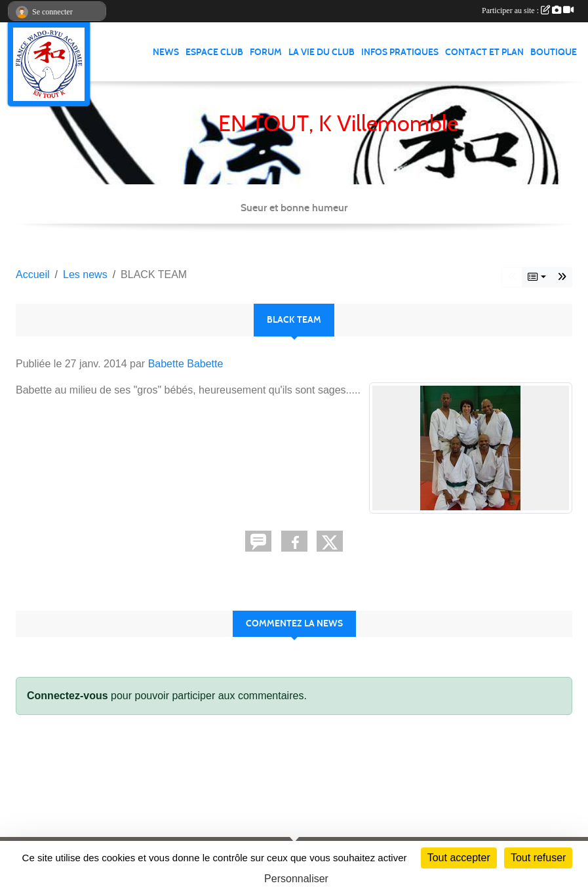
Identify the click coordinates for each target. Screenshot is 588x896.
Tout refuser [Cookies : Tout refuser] (538, 858)
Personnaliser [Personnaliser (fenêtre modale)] (296, 879)
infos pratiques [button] (400, 52)
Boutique (554, 52)
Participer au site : (528, 10)
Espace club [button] (214, 52)
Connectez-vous (68, 696)
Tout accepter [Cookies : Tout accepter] (459, 858)
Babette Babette (186, 364)
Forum (266, 52)
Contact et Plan (484, 52)
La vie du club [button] (322, 52)
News (166, 52)
